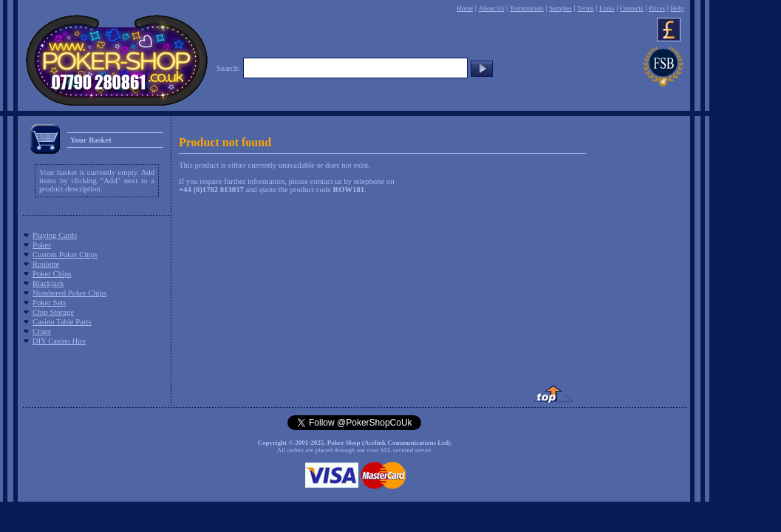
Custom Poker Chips (65, 255)
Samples (560, 8)
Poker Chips (52, 274)
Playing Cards (55, 235)
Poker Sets (49, 303)
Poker (42, 245)
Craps (42, 331)
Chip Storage (53, 312)
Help (677, 8)
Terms (585, 8)
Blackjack (48, 283)
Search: (228, 68)
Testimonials (527, 8)
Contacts (632, 8)
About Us (492, 8)
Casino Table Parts (62, 322)
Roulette (46, 264)
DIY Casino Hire (59, 341)
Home (465, 8)
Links (607, 8)
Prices (657, 8)
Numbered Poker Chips (69, 293)
